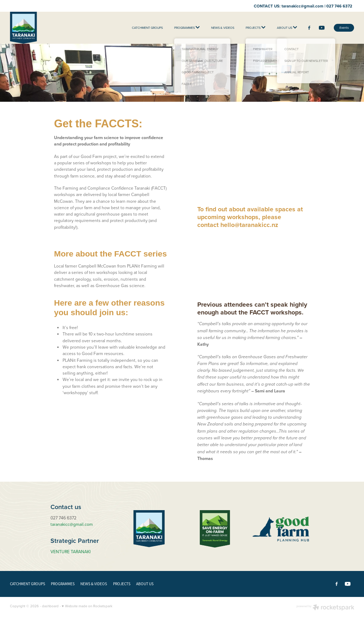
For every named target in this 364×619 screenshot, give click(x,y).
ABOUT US (287, 28)
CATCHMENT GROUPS (147, 28)
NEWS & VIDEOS (223, 28)
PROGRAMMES (187, 28)
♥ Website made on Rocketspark (87, 606)
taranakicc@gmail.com (303, 6)
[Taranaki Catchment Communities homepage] (44, 28)
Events (344, 28)
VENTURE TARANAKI (71, 552)
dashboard (50, 606)
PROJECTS (256, 28)
